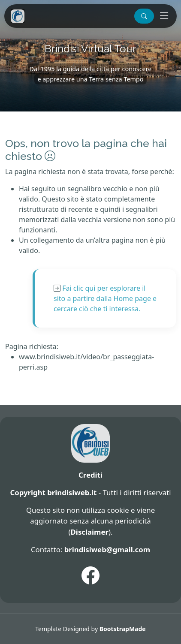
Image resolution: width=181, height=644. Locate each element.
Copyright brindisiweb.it (53, 492)
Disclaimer (90, 532)
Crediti (90, 475)
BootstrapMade (123, 629)
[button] (144, 16)
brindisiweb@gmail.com (107, 549)
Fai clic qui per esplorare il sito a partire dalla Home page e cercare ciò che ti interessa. (105, 298)
